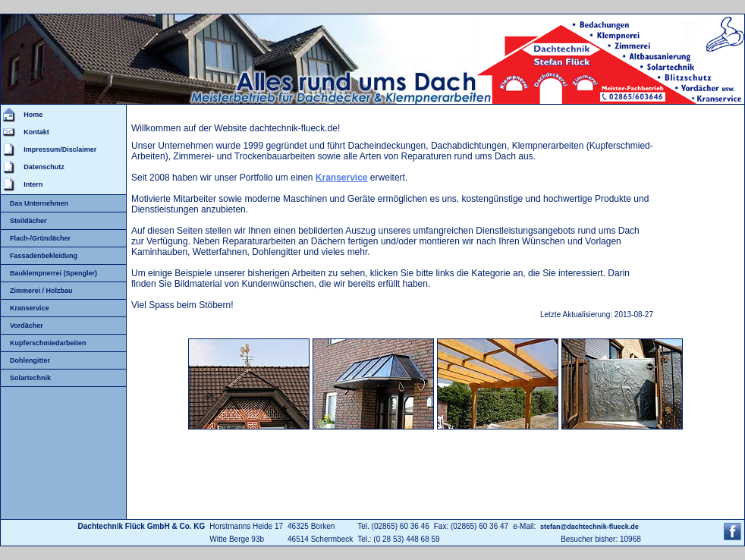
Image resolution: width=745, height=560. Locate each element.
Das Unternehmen (39, 203)
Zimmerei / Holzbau (41, 291)
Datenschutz (44, 167)
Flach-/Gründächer (40, 238)
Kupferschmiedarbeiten (48, 343)
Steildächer (28, 221)
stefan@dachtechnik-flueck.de (589, 527)
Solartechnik (30, 378)
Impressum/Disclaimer (60, 149)
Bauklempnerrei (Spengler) (53, 273)
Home (33, 115)
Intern (33, 184)
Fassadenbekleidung (44, 256)
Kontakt (36, 132)
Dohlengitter (30, 360)
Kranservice (30, 308)
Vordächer (27, 326)
